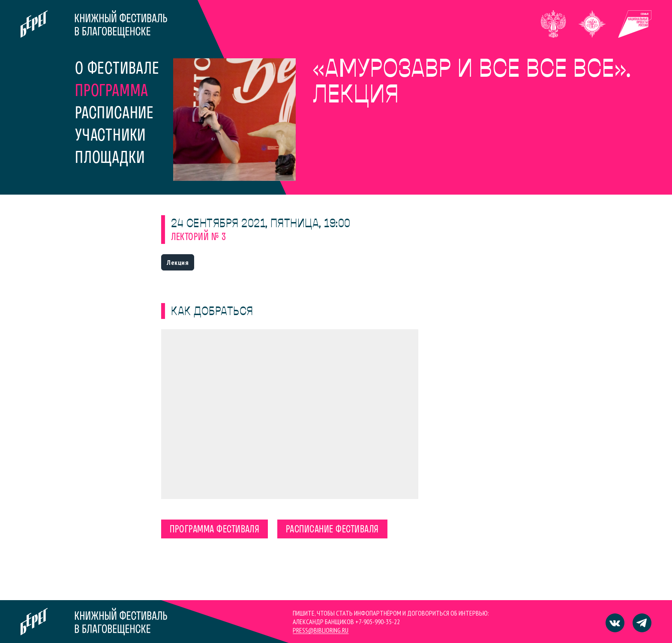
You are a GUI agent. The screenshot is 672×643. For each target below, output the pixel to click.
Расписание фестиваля (332, 530)
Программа (112, 92)
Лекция (178, 262)
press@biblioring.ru (321, 630)
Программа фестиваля (214, 530)
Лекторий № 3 (198, 237)
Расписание (114, 114)
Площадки (110, 159)
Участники (110, 136)
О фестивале (117, 69)
